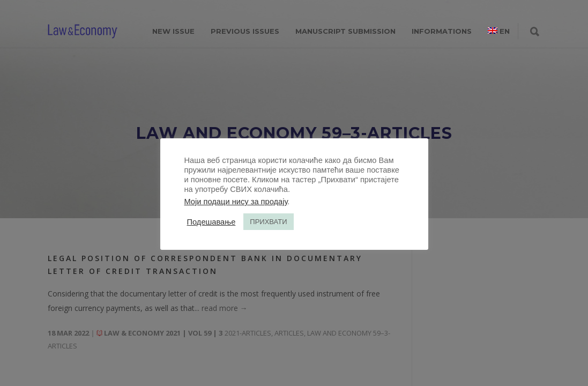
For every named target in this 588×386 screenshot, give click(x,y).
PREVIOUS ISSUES (245, 31)
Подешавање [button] (211, 222)
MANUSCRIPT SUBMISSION (345, 31)
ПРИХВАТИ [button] (268, 222)
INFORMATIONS (442, 31)
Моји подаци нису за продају (236, 202)
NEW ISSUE (173, 31)
